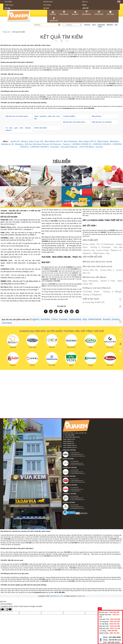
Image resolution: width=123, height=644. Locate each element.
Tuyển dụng (9, 5)
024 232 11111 (114, 642)
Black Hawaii (103, 141)
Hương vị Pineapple (101, 247)
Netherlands (95, 319)
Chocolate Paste (91, 292)
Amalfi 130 (15, 141)
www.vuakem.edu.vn (70, 445)
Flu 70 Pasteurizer (105, 244)
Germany (7, 323)
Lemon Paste (102, 250)
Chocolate (54, 147)
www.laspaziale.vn (76, 491)
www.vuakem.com (69, 439)
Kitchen (110, 13)
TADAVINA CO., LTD (57, 596)
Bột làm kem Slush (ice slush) (97, 262)
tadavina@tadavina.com (77, 454)
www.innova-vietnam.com (78, 465)
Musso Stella (89, 244)
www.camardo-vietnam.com (78, 482)
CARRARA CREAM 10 (81, 144)
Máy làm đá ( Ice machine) (102, 122)
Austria (107, 319)
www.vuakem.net (69, 443)
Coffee (53, 13)
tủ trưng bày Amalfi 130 (94, 302)
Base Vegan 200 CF (87, 141)
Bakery (75, 13)
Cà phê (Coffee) (69, 116)
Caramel (66, 144)
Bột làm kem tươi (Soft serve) (74, 122)
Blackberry (114, 141)
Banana (24, 141)
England (35, 319)
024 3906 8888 (115, 637)
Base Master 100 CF (53, 141)
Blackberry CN (7, 144)
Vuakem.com (81, 596)
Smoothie (54, 19)
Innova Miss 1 (107, 270)
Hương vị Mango (112, 292)
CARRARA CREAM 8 (39, 147)
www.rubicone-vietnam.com (78, 456)
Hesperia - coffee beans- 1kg (96, 253)
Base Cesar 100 (36, 141)
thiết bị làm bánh (40, 128)
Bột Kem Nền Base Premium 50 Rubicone (43, 144)
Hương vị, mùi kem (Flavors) (97, 288)
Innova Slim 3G (90, 270)
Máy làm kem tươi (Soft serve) (17, 116)
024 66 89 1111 (115, 640)
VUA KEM (8, 2)
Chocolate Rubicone (69, 147)
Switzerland (75, 319)
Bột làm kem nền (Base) (94, 277)
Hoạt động (47, 5)
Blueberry (19, 144)
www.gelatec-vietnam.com (78, 508)
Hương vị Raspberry (92, 295)
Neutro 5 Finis (108, 281)
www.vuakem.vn (68, 441)
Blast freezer (97, 116)
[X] (100, 609)
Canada (63, 319)
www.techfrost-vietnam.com (78, 473)
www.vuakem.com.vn (70, 447)
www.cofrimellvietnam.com (78, 500)
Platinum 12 (116, 250)
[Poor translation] (9, 609)
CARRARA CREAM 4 (102, 144)
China (54, 319)
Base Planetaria (70, 141)
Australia (45, 319)
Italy (85, 319)
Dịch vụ (85, 2)
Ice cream (64, 13)
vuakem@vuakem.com (72, 437)
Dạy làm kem (48, 2)
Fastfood (99, 13)
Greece (116, 319)
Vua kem (99, 147)
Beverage (87, 13)
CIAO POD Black (87, 147)
